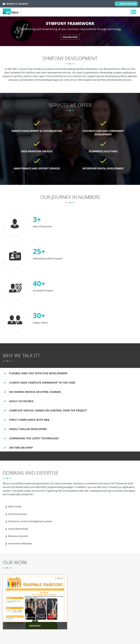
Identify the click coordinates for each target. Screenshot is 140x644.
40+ (39, 283)
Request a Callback (15, 4)
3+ (37, 219)
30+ (39, 315)
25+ (39, 251)
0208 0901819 (126, 4)
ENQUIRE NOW (70, 37)
